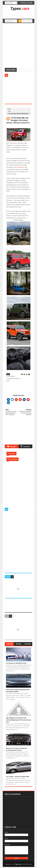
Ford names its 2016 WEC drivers (16, 663)
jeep (9, 111)
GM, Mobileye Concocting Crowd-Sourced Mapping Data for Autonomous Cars (19, 720)
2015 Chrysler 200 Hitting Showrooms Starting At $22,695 (18, 691)
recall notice (20, 167)
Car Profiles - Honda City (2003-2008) (17, 777)
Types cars (18, 864)
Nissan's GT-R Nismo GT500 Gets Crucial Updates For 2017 (17, 749)
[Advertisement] (21, 17)
